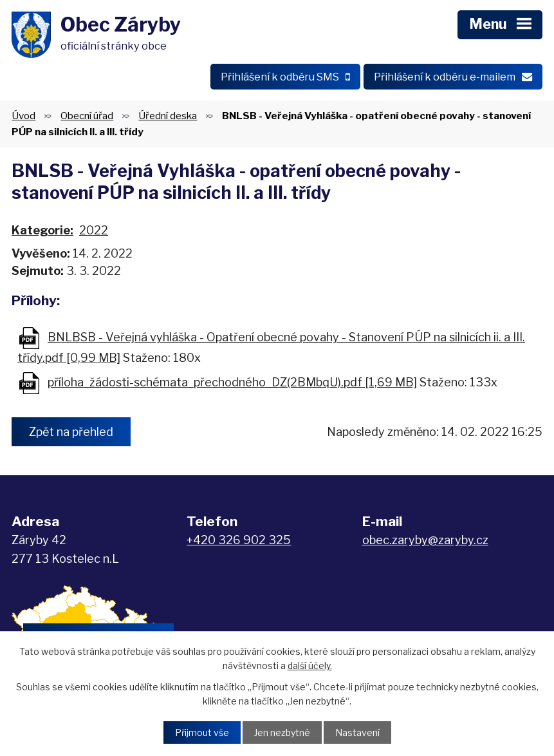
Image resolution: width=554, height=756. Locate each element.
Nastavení (357, 732)
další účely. (310, 666)
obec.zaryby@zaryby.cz (425, 540)
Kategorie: (42, 230)
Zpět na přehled (71, 432)
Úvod (23, 116)
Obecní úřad (87, 116)
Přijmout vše (202, 732)
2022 (94, 230)
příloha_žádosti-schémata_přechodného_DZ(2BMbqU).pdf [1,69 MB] (232, 382)
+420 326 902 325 (239, 540)
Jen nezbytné (282, 732)
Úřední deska (168, 116)
